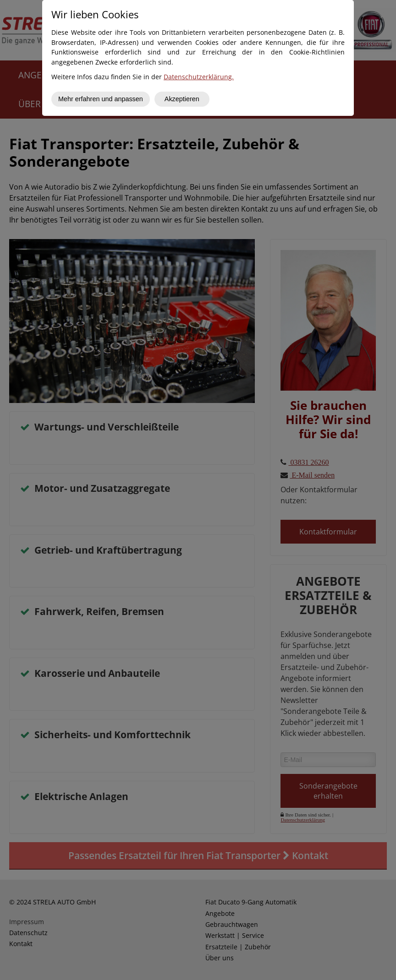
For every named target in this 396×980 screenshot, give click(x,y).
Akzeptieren (182, 99)
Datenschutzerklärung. (199, 77)
